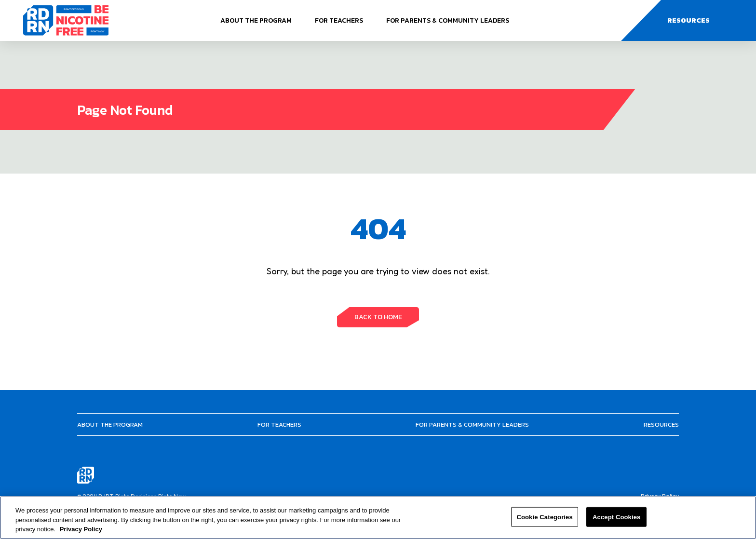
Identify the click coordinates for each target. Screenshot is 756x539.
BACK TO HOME (378, 317)
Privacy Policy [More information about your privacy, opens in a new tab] (81, 529)
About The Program (256, 20)
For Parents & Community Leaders (448, 20)
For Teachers (339, 20)
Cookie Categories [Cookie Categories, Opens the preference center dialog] (544, 517)
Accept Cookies (616, 517)
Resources (661, 424)
